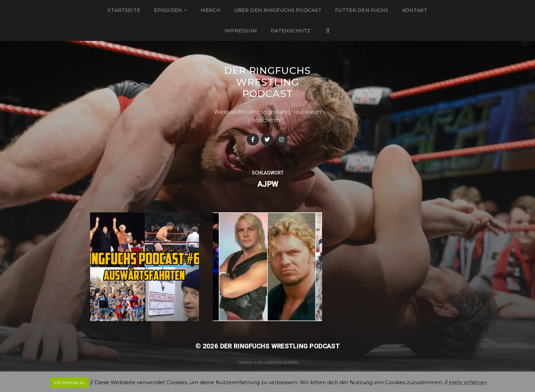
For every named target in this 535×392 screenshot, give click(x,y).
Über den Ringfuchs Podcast (278, 10)
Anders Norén (281, 363)
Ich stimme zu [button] (69, 382)
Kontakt (415, 10)
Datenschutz (291, 31)
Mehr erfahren (468, 382)
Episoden (168, 10)
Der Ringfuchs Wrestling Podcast (267, 82)
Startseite (124, 10)
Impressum (241, 31)
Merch (211, 10)
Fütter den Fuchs (362, 10)
